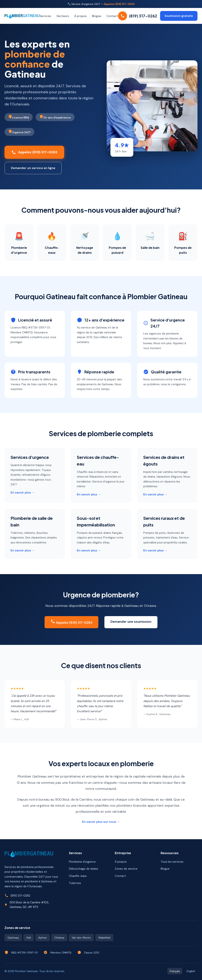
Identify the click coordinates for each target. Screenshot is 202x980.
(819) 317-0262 (20, 896)
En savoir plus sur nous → (101, 822)
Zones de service (126, 869)
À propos (80, 16)
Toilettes (75, 883)
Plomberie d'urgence (82, 862)
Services (45, 16)
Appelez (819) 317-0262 (119, 4)
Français (175, 971)
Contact (112, 16)
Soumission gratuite (179, 16)
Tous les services (172, 862)
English (191, 971)
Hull (29, 938)
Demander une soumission (131, 622)
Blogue (97, 16)
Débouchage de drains (84, 869)
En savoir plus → (23, 492)
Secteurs (63, 16)
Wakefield (104, 938)
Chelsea (59, 938)
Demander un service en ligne (33, 168)
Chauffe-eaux (78, 876)
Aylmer (43, 938)
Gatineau (13, 938)
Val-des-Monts (81, 938)
